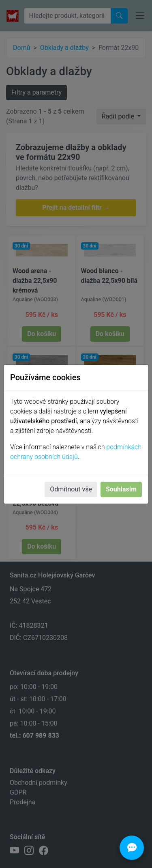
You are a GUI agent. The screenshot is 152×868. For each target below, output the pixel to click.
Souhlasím (121, 489)
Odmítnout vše (71, 489)
